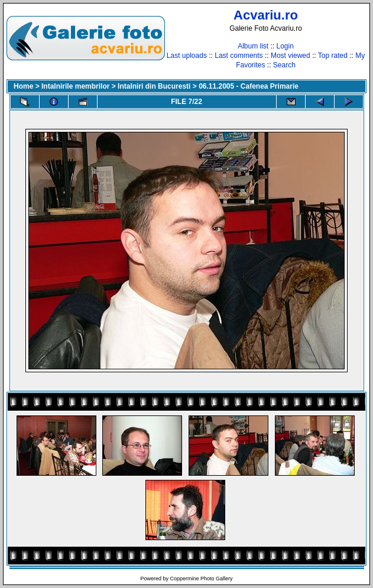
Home (23, 86)
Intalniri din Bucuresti (154, 86)
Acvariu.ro (266, 15)
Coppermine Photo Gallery (201, 579)
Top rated (333, 56)
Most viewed (291, 56)
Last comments (239, 56)
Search (284, 65)
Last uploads (187, 56)
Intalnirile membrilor (75, 86)
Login (285, 46)
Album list (253, 46)
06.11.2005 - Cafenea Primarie (249, 86)
